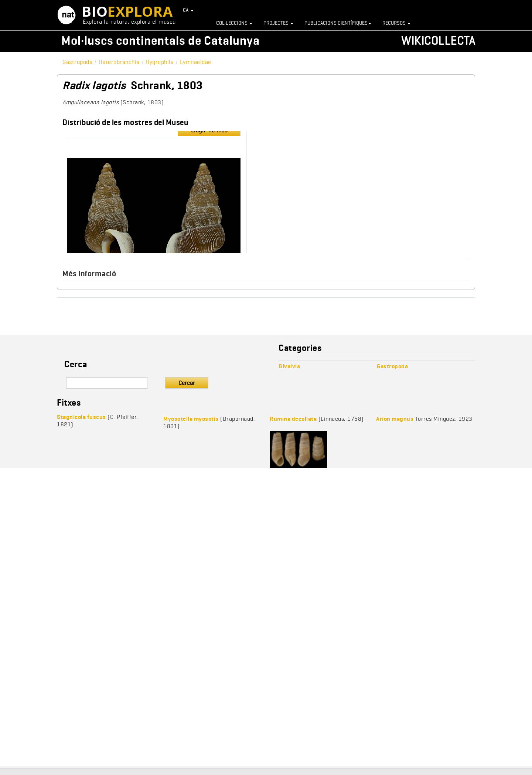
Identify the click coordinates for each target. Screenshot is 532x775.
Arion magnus (395, 419)
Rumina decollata (293, 419)
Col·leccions (234, 23)
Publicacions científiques (338, 23)
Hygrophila (160, 62)
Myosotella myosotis (191, 419)
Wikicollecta (438, 40)
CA (188, 10)
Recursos (396, 23)
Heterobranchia (119, 62)
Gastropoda (77, 62)
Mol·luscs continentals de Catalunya (161, 40)
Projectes (278, 23)
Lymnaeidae (196, 62)
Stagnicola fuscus (81, 417)
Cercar (187, 383)
